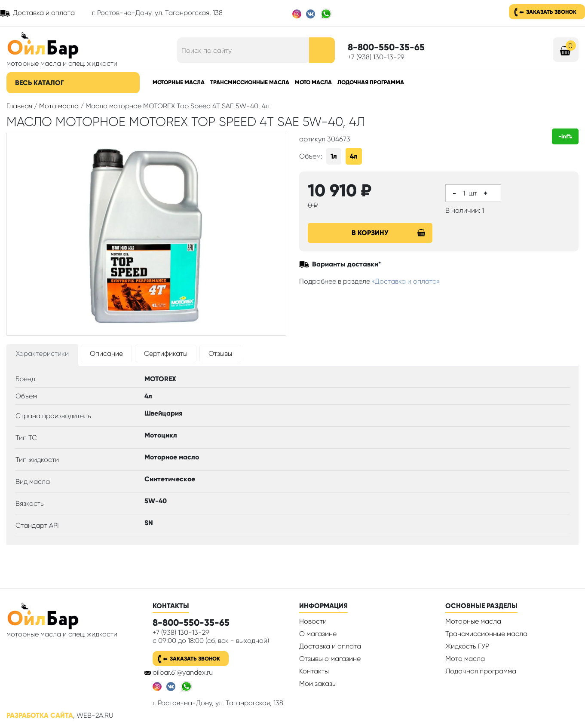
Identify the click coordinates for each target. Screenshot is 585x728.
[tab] (42, 355)
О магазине (318, 634)
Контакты (314, 671)
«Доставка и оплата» (406, 281)
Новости (313, 621)
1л (334, 156)
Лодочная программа (371, 82)
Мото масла (313, 82)
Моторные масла (179, 82)
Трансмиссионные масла (250, 82)
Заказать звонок (551, 12)
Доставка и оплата (44, 13)
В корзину (389, 233)
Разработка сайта (40, 715)
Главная (19, 106)
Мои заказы (318, 684)
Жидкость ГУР (467, 646)
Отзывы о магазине (330, 659)
